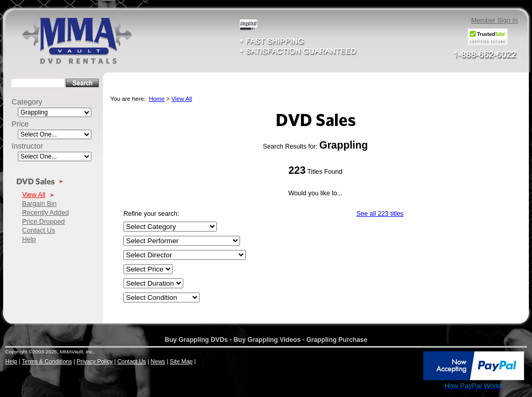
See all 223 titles (380, 214)
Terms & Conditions (47, 361)
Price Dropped (43, 221)
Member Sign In (494, 20)
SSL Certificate (399, 388)
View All (34, 195)
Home (157, 99)
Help (29, 239)
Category (27, 102)
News (158, 361)
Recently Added (45, 212)
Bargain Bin (39, 203)
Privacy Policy (95, 361)
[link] (400, 367)
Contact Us (39, 230)
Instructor (27, 146)
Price (20, 124)
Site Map (181, 361)
